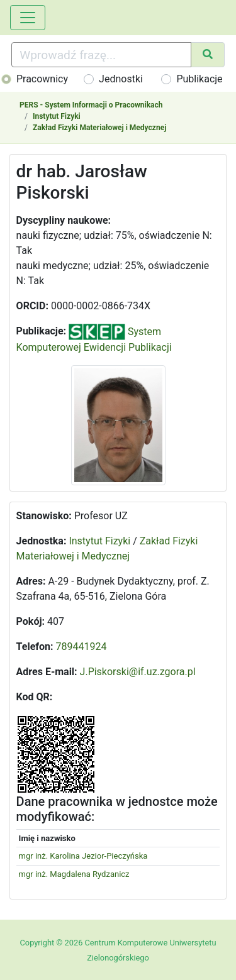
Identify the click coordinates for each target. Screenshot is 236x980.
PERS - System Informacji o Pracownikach (91, 105)
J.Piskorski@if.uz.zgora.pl (138, 672)
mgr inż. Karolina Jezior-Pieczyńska (83, 856)
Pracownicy (42, 79)
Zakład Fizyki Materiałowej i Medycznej (99, 128)
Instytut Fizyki (57, 116)
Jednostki (121, 79)
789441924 (81, 647)
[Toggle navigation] (28, 18)
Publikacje (199, 79)
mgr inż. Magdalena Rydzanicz (74, 874)
